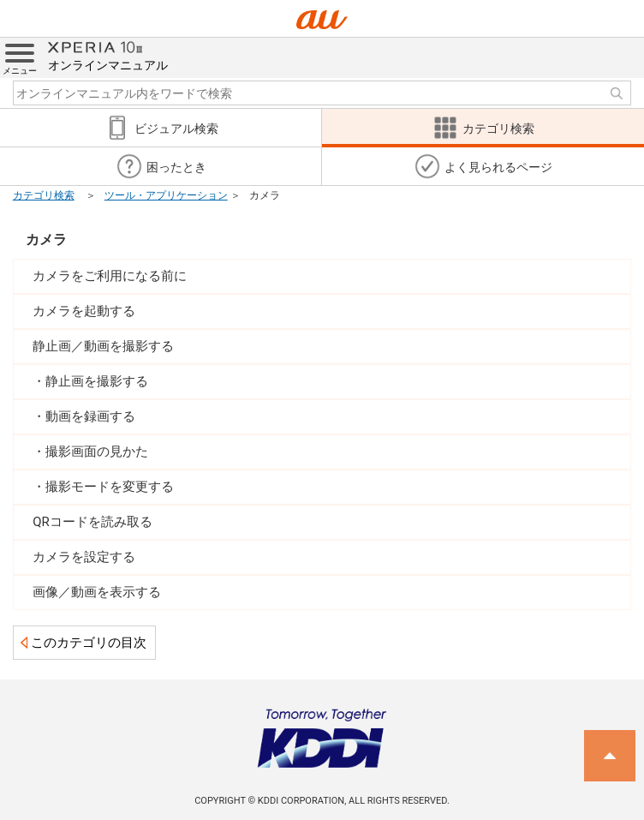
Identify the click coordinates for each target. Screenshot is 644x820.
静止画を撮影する (97, 381)
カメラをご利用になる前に (110, 276)
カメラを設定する (84, 557)
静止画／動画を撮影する (103, 346)
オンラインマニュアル (108, 55)
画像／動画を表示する (97, 592)
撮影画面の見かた (97, 452)
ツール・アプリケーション (166, 195)
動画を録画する (90, 416)
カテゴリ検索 (44, 195)
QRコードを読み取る (92, 522)
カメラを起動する (84, 311)
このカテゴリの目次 (89, 643)
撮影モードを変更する (110, 487)
